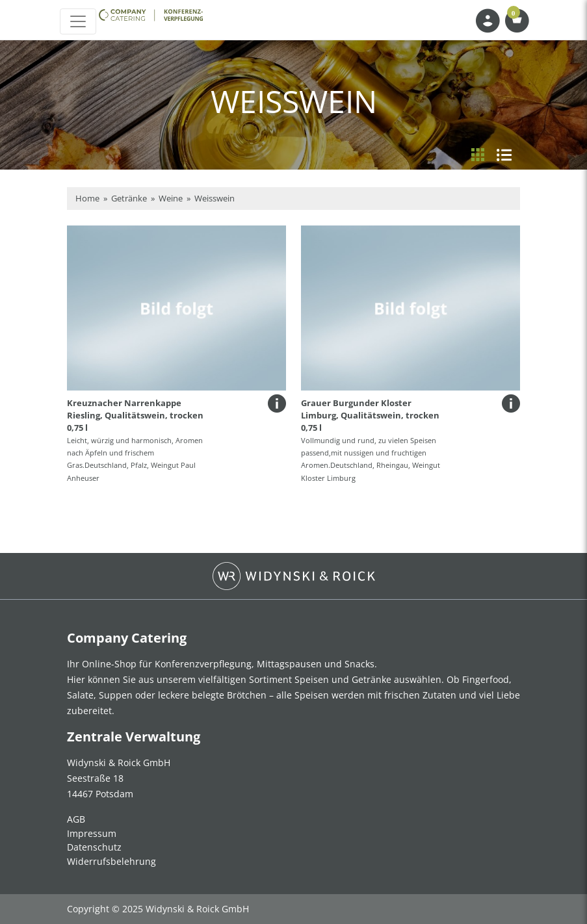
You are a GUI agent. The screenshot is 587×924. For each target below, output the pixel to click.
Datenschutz (94, 847)
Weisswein (215, 198)
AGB (76, 819)
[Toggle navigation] (78, 21)
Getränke (129, 198)
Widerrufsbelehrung (111, 861)
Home (87, 198)
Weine (171, 198)
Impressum (92, 833)
